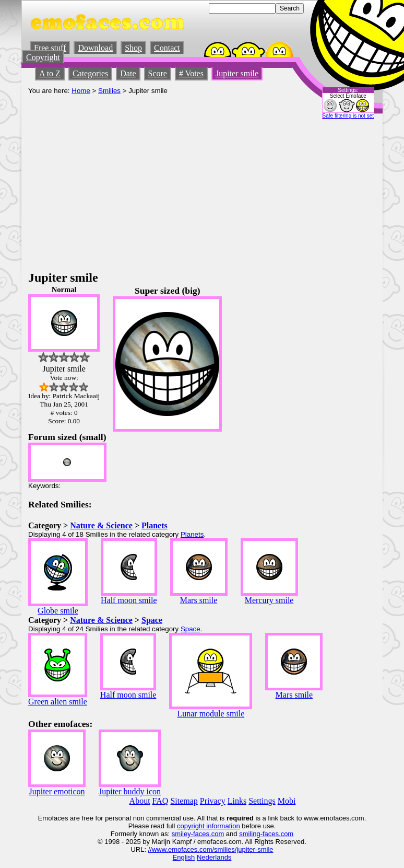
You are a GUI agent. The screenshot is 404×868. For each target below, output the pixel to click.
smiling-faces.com (266, 834)
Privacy (213, 801)
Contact (167, 48)
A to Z (50, 73)
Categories (90, 73)
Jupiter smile (237, 73)
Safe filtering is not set (348, 116)
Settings (262, 801)
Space (152, 620)
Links (237, 801)
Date (128, 73)
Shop (133, 48)
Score (158, 73)
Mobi (287, 801)
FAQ (161, 801)
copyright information (209, 826)
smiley (181, 834)
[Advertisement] (202, 192)
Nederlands (214, 857)
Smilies (109, 91)
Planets (155, 525)
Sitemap (184, 801)
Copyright (43, 57)
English (184, 857)
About (140, 801)
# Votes (191, 73)
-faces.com (208, 834)
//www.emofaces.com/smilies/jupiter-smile (211, 849)
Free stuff (50, 48)
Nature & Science (101, 525)
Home (81, 91)
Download (95, 48)
